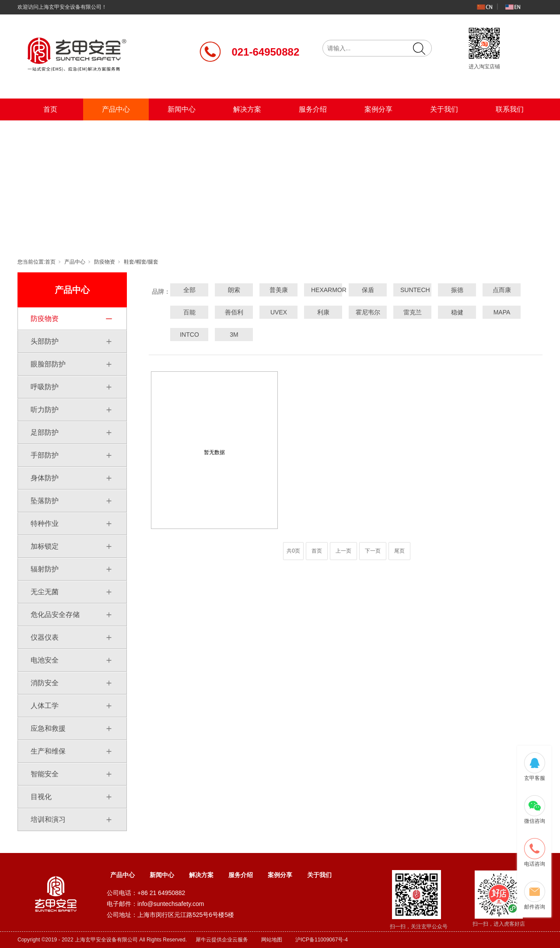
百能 (189, 312)
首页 (50, 109)
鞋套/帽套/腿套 (141, 262)
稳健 (457, 312)
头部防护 (45, 341)
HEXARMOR (323, 290)
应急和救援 (48, 728)
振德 (457, 290)
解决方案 (247, 109)
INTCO (189, 335)
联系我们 (510, 109)
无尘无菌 (45, 592)
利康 (323, 312)
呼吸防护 (45, 387)
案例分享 (378, 109)
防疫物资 (105, 262)
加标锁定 (45, 546)
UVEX (279, 312)
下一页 (373, 551)
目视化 (41, 797)
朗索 (234, 290)
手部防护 (45, 455)
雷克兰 (413, 312)
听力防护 (45, 410)
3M (234, 335)
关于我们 (444, 109)
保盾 (368, 290)
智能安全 (45, 774)
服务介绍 (313, 109)
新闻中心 (182, 109)
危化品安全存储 (55, 615)
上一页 (343, 551)
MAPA (502, 312)
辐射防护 (45, 569)
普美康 (279, 290)
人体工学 (45, 706)
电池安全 (45, 660)
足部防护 (45, 432)
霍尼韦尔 (368, 312)
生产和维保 (48, 751)
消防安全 (45, 683)
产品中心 (116, 109)
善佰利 (234, 312)
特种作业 (45, 523)
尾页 (399, 551)
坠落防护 (45, 501)
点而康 (502, 290)
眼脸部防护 (48, 364)
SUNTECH (413, 290)
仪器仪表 (45, 637)
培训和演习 (48, 819)
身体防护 (45, 478)
